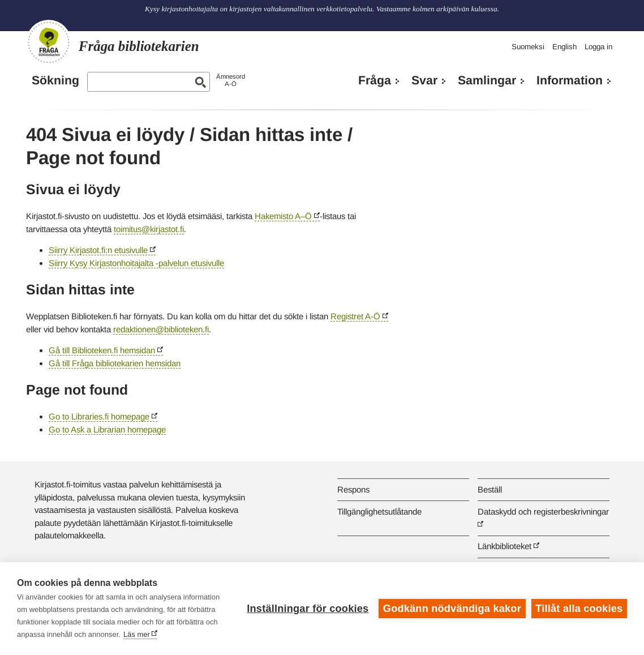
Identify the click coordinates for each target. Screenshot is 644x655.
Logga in (598, 47)
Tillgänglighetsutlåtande (379, 511)
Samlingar (487, 80)
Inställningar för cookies (308, 609)
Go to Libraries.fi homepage (99, 416)
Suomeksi (528, 47)
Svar (424, 80)
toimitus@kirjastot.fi (149, 229)
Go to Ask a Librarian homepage (107, 429)
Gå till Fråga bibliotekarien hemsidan (115, 363)
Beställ (490, 489)
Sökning (55, 80)
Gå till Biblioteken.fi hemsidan (102, 350)
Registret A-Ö (355, 316)
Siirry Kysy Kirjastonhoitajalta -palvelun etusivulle (136, 263)
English (564, 47)
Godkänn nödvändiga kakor (452, 609)
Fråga (375, 80)
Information (570, 80)
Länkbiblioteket (505, 546)
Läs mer (137, 634)
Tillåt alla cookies (579, 609)
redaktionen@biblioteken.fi (161, 329)
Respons (353, 489)
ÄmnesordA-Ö (231, 80)
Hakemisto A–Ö (283, 216)
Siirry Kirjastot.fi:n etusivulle (98, 250)
